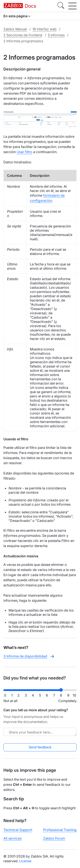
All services (12, 838)
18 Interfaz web (44, 29)
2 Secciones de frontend (23, 35)
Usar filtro (25, 152)
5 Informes (56, 35)
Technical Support (18, 830)
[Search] (61, 6)
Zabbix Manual (15, 29)
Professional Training (60, 830)
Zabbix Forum (54, 838)
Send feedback (40, 747)
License (25, 861)
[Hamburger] (72, 6)
